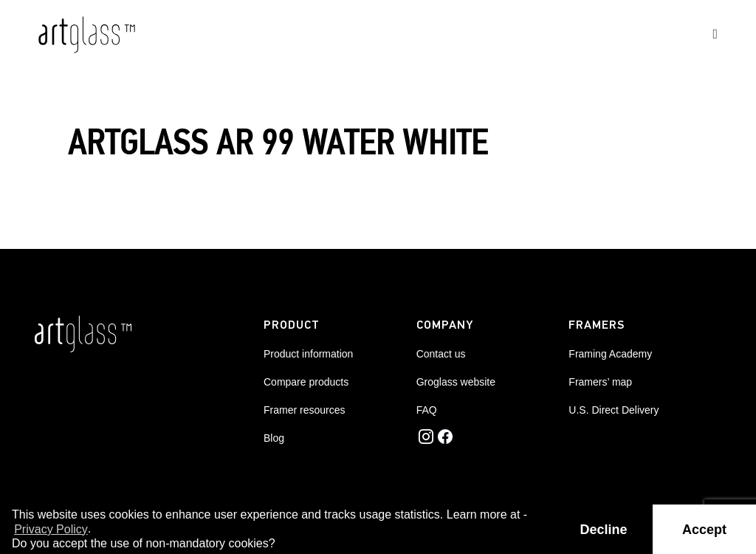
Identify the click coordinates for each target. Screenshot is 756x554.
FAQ (427, 410)
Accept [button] (704, 530)
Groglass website (456, 382)
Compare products (306, 382)
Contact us (441, 354)
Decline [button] (604, 530)
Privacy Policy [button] (51, 529)
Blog (274, 438)
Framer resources (304, 410)
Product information (308, 354)
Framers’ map (600, 382)
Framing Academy (610, 354)
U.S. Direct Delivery (614, 410)
